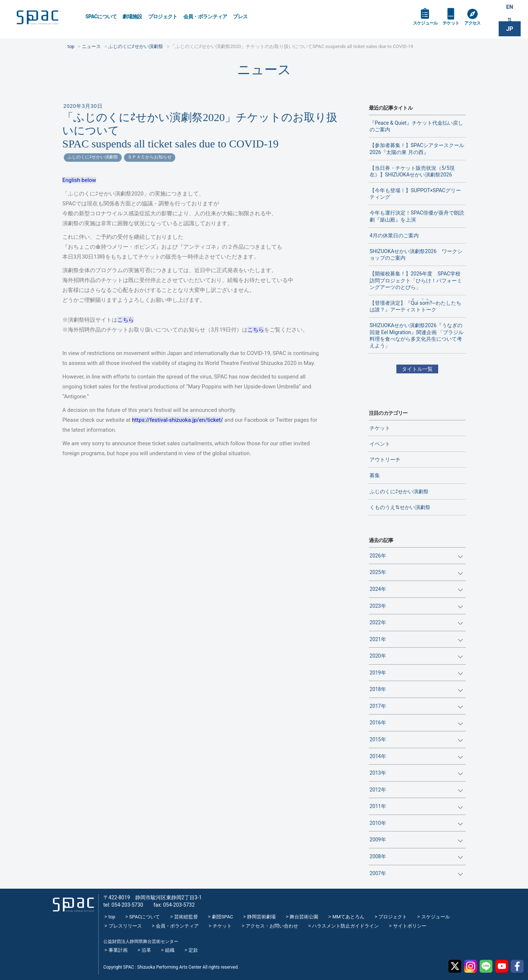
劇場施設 (132, 17)
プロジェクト (163, 17)
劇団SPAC (223, 917)
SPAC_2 (71, 902)
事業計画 (118, 950)
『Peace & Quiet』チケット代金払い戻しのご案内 (416, 126)
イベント (380, 444)
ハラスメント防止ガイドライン (345, 926)
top (112, 917)
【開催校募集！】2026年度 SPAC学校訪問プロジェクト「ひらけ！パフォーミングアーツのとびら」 (416, 280)
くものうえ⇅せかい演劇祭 (400, 507)
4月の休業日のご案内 (394, 235)
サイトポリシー (410, 926)
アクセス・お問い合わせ (272, 926)
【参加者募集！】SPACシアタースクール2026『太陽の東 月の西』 (417, 149)
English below (79, 180)
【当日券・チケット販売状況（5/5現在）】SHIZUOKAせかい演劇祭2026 (412, 171)
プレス (240, 17)
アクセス (480, 26)
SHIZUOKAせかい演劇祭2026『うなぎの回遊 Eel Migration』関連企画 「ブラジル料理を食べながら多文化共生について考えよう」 (417, 335)
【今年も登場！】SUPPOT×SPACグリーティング (415, 194)
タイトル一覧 (417, 369)
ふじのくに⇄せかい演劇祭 (93, 157)
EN (510, 8)
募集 (375, 475)
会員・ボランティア (205, 17)
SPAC (46, 19)
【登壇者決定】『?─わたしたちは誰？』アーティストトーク (415, 305)
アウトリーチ (385, 460)
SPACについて (101, 17)
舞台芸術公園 (304, 917)
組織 (170, 950)
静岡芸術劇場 (261, 917)
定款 (193, 950)
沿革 (146, 950)
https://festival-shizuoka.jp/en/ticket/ (177, 420)
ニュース (264, 70)
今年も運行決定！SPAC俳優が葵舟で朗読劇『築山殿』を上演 (417, 216)
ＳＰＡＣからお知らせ (150, 157)
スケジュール (427, 26)
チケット (456, 26)
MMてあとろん (348, 917)
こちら (126, 320)
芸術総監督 (186, 917)
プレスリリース (125, 926)
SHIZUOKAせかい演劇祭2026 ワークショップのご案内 (416, 255)
